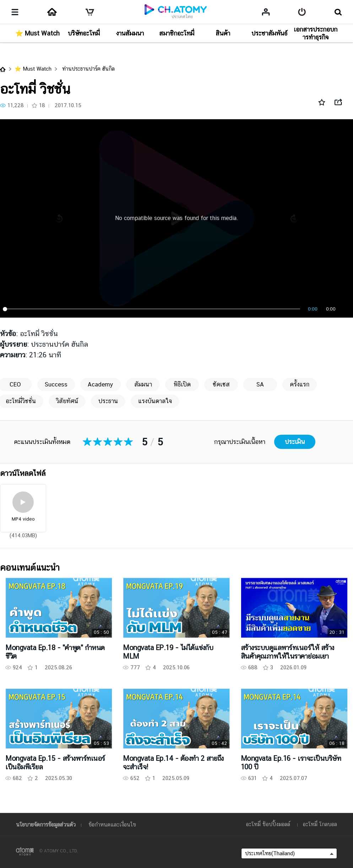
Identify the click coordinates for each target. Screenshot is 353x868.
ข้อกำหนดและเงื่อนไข (112, 825)
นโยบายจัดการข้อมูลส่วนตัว (46, 825)
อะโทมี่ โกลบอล (320, 824)
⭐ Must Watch (33, 69)
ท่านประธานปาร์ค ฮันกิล (88, 69)
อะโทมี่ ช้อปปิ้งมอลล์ (268, 824)
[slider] (153, 309)
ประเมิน (295, 442)
